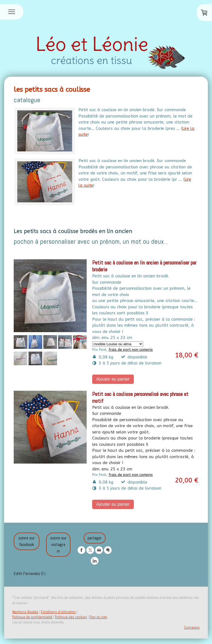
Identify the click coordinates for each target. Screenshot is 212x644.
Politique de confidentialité (32, 617)
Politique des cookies (71, 617)
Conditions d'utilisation (58, 612)
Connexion (192, 627)
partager (95, 538)
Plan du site (98, 617)
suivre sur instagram (58, 544)
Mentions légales (25, 612)
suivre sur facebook (27, 541)
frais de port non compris (131, 350)
